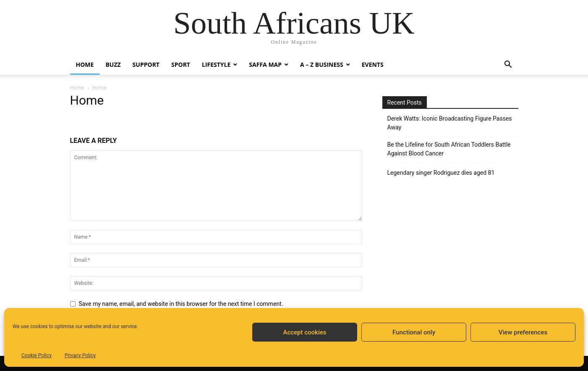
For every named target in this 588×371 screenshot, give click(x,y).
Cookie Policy (37, 355)
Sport (181, 64)
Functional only (414, 332)
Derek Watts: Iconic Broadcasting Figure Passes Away (450, 123)
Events (373, 64)
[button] (508, 65)
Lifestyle (216, 64)
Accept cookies (304, 332)
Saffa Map (265, 64)
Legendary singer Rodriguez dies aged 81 (441, 173)
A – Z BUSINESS (322, 64)
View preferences (523, 332)
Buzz (113, 64)
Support (146, 64)
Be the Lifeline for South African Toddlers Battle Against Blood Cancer (449, 149)
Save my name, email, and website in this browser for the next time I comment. (181, 304)
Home (85, 64)
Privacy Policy (80, 355)
